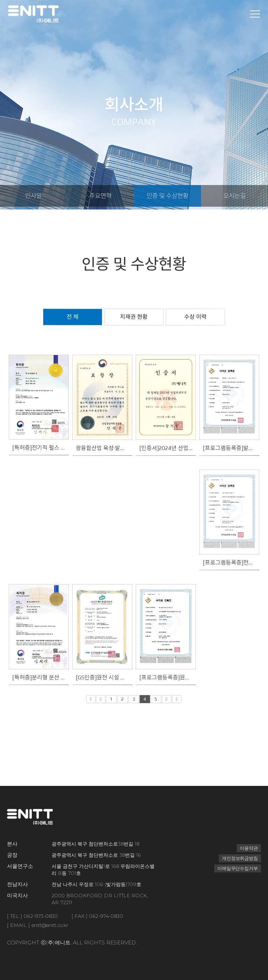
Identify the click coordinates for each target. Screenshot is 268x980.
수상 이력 (195, 317)
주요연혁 (100, 197)
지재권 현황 (134, 317)
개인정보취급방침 (239, 858)
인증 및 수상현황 (167, 197)
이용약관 (248, 848)
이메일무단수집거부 (236, 868)
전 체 (73, 317)
